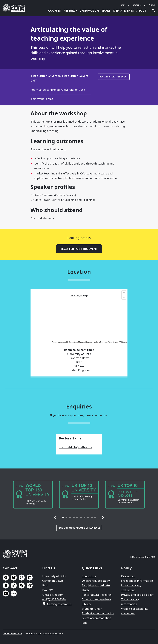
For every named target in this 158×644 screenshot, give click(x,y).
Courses (54, 11)
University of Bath (16, 554)
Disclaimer (128, 576)
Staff (123, 5)
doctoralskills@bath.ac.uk (75, 447)
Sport (106, 11)
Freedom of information (137, 581)
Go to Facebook (6, 578)
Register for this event (114, 77)
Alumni (152, 5)
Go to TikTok (14, 585)
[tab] (63, 518)
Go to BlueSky (14, 578)
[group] (33, 495)
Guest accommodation (97, 618)
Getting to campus (59, 604)
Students (137, 5)
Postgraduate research (97, 595)
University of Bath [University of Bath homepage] (15, 8)
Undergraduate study (96, 581)
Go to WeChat (22, 585)
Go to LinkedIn (30, 578)
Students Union (92, 609)
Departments (123, 11)
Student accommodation (98, 613)
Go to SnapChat (6, 585)
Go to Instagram (22, 578)
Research (71, 11)
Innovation (90, 11)
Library (86, 604)
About (141, 11)
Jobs (85, 623)
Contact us (89, 576)
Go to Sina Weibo (30, 585)
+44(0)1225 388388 (54, 599)
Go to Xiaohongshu (14, 593)
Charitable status (13, 633)
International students (97, 599)
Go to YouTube (6, 593)
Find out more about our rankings (79, 528)
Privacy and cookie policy (137, 595)
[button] (55, 518)
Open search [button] (153, 11)
